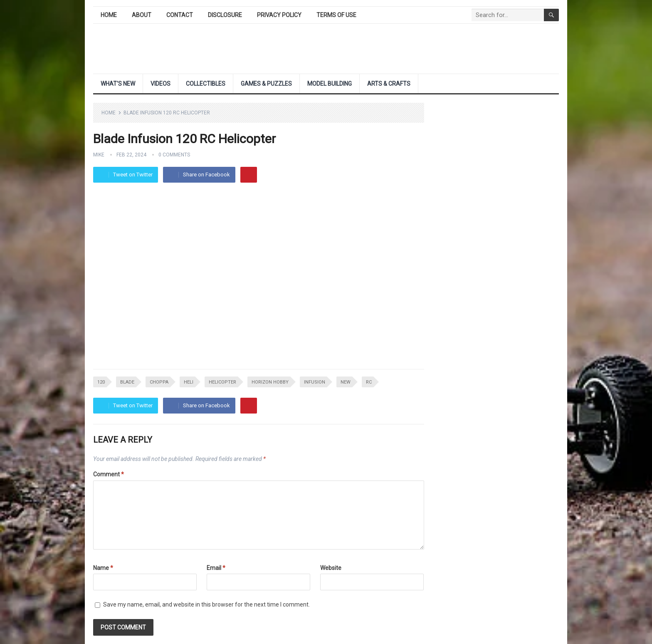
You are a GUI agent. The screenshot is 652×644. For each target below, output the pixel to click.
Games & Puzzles (266, 84)
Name (103, 568)
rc (369, 382)
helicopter (222, 382)
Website (331, 568)
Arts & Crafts (389, 84)
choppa (159, 382)
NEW (346, 382)
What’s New (118, 84)
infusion (315, 382)
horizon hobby (270, 382)
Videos (161, 84)
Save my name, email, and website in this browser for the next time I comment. (206, 604)
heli (189, 382)
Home (109, 15)
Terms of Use (336, 15)
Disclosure (225, 15)
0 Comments (174, 155)
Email (216, 568)
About (142, 15)
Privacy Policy (279, 15)
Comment (109, 474)
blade (127, 382)
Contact (180, 15)
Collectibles (206, 84)
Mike (99, 155)
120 (101, 382)
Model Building (330, 84)
